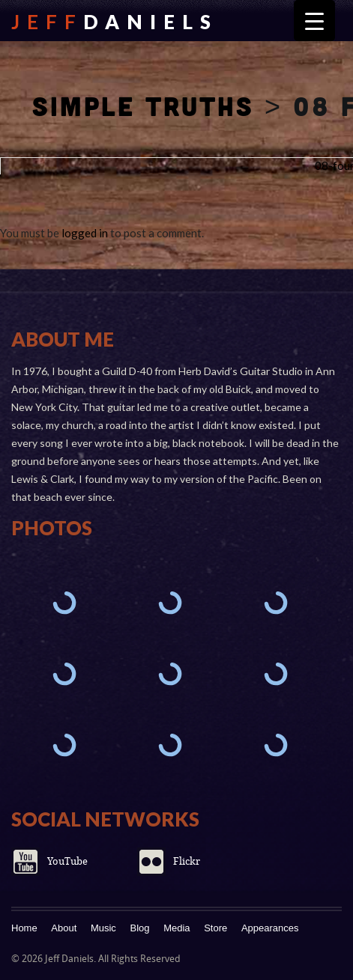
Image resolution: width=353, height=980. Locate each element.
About (64, 928)
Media (176, 928)
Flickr (187, 861)
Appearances (270, 928)
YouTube (67, 861)
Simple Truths (143, 106)
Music (103, 928)
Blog (140, 928)
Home (24, 928)
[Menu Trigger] (314, 21)
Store (215, 928)
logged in (85, 233)
